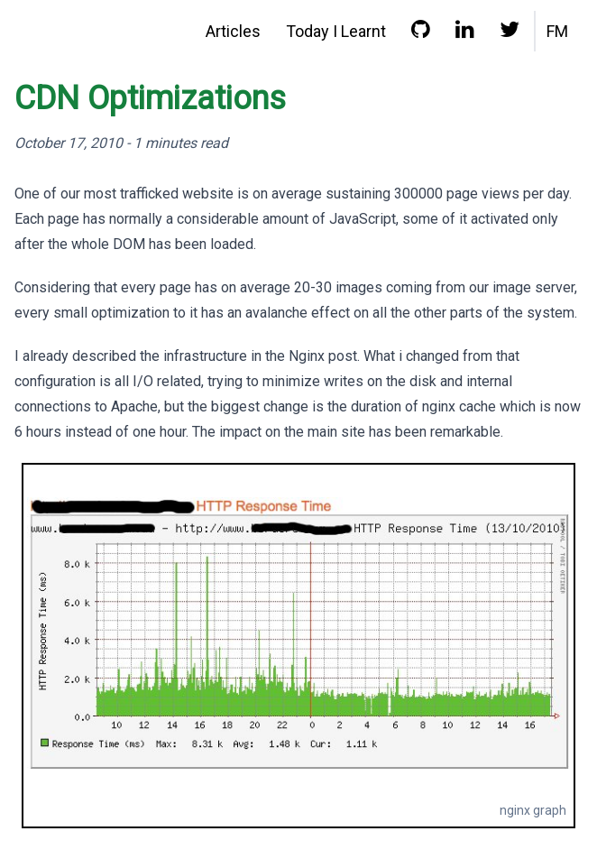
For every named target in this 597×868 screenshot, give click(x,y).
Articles (233, 31)
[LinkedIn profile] (465, 33)
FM (557, 31)
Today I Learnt (336, 31)
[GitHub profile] (421, 33)
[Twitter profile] (510, 33)
